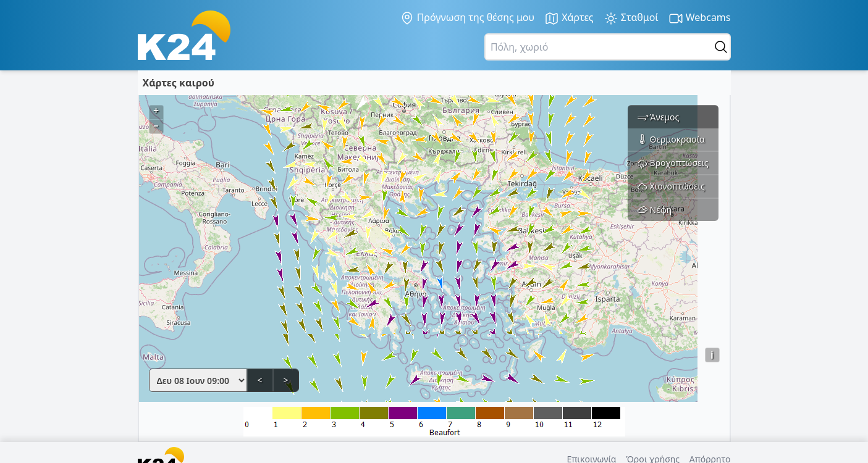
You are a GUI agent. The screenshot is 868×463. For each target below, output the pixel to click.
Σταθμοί (631, 18)
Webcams (700, 18)
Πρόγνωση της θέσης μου (467, 18)
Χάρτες (569, 18)
